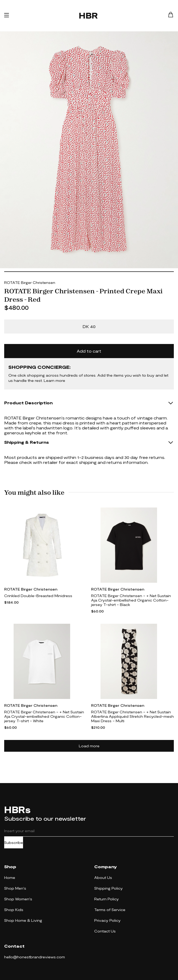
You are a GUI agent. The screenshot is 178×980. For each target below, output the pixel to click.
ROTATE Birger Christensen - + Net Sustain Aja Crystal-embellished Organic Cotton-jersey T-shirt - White (44, 716)
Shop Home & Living (23, 920)
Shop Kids (14, 910)
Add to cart (89, 351)
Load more (89, 746)
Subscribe (14, 842)
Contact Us (105, 931)
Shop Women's (18, 899)
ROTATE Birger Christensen (30, 282)
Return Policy (107, 899)
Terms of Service (110, 910)
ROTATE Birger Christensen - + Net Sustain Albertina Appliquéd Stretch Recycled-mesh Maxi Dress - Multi (132, 716)
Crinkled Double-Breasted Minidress (38, 596)
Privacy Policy (107, 920)
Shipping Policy (109, 888)
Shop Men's (15, 888)
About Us (103, 877)
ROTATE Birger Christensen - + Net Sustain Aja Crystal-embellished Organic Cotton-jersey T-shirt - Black (131, 600)
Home (10, 877)
